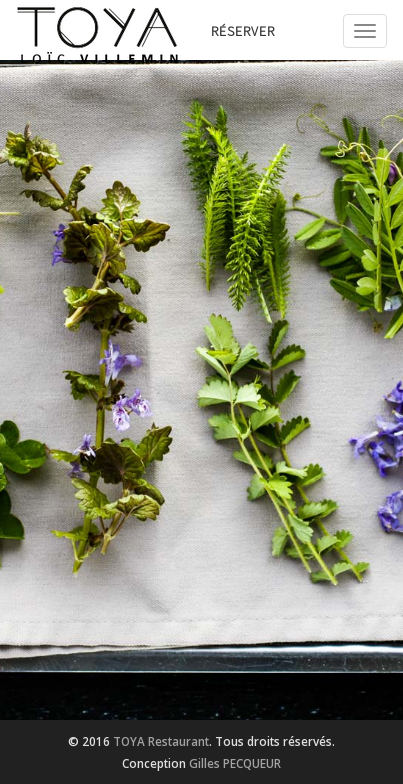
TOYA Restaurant (161, 741)
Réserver (243, 31)
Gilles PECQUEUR (235, 763)
